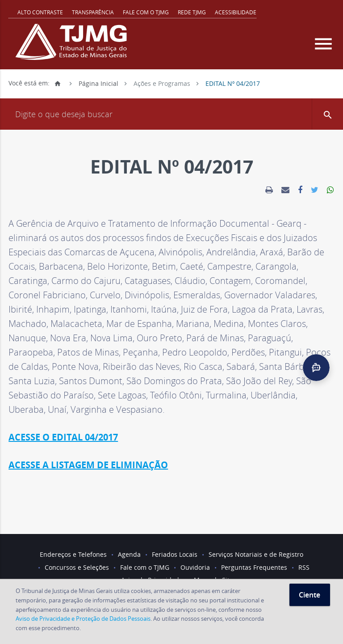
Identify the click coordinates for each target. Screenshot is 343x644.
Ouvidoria (195, 567)
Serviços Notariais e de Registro (256, 554)
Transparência (93, 12)
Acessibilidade (236, 12)
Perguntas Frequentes (254, 567)
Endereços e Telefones (73, 554)
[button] (327, 114)
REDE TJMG (192, 12)
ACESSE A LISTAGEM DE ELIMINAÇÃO (88, 465)
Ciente (310, 595)
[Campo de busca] (171, 114)
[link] (269, 190)
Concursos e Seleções (77, 567)
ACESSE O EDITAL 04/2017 (63, 437)
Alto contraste (40, 12)
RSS (304, 567)
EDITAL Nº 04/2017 (233, 83)
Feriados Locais (175, 554)
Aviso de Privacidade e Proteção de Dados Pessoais (83, 619)
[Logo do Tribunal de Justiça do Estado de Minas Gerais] (73, 47)
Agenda (129, 554)
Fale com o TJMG (146, 12)
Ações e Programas (162, 83)
